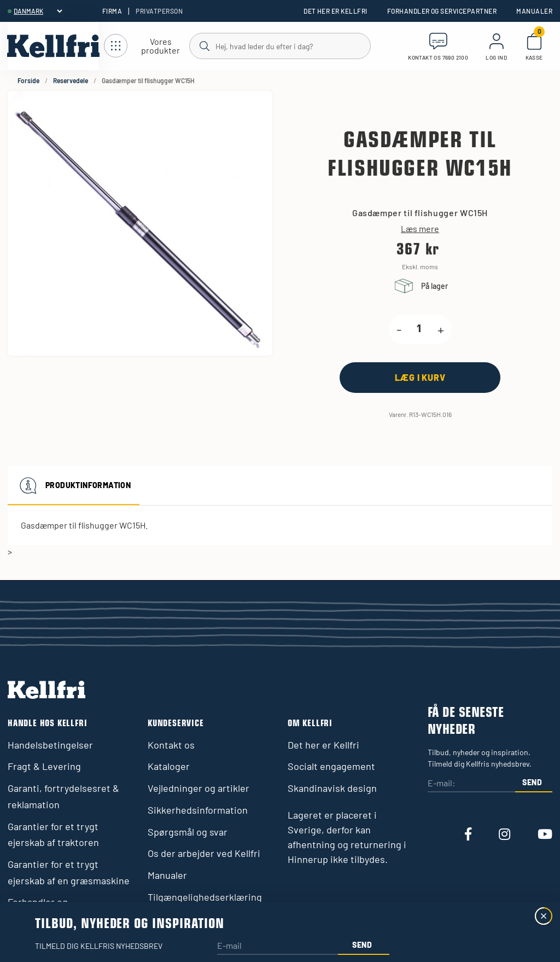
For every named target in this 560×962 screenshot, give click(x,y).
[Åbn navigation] (147, 46)
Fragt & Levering (44, 766)
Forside (28, 80)
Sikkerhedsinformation (198, 810)
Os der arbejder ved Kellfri (204, 853)
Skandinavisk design (332, 788)
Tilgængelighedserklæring (205, 897)
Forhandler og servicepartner (442, 11)
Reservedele (71, 80)
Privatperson (159, 11)
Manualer (534, 11)
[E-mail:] (471, 784)
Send (532, 782)
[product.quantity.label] (419, 329)
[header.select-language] (38, 11)
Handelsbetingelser (50, 745)
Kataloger (169, 766)
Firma (112, 11)
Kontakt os (171, 745)
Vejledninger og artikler (199, 788)
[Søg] (279, 45)
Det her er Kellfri (336, 11)
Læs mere (420, 229)
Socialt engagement (331, 766)
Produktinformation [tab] (74, 485)
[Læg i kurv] (420, 377)
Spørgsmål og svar (188, 832)
